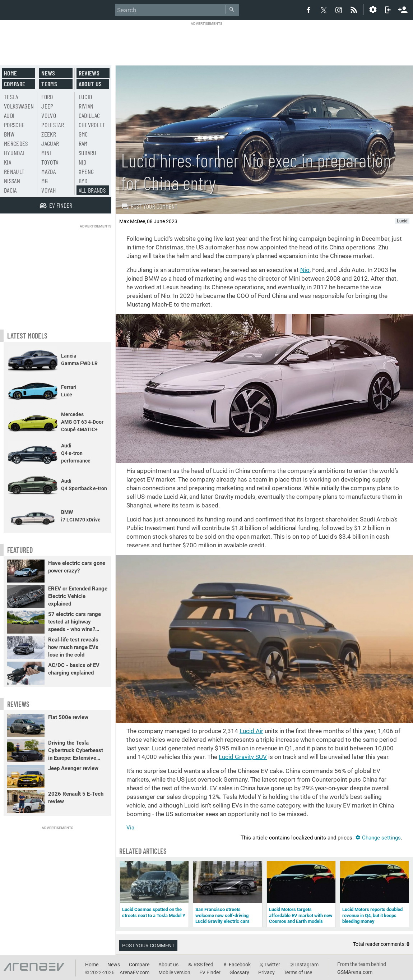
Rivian (86, 106)
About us (90, 84)
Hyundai (14, 153)
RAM (83, 143)
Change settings (378, 838)
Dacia (10, 190)
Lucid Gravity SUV (243, 757)
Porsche (14, 125)
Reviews (89, 73)
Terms (49, 84)
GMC (83, 134)
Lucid (85, 97)
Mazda (48, 171)
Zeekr (49, 134)
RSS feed (203, 965)
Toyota (50, 162)
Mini (46, 153)
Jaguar (50, 143)
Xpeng (86, 171)
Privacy (266, 972)
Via (130, 828)
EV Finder (210, 972)
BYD (83, 181)
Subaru (88, 153)
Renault (14, 171)
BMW (9, 134)
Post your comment (150, 206)
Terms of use (298, 972)
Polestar (53, 125)
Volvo (49, 115)
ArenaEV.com (134, 972)
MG (45, 181)
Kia (8, 162)
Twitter (272, 965)
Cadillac (89, 115)
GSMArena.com (355, 972)
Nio (305, 270)
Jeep (47, 106)
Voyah (49, 190)
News (48, 73)
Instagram (307, 965)
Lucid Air (251, 731)
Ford (47, 97)
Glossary (239, 972)
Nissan (12, 181)
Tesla (11, 97)
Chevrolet (92, 125)
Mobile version (174, 972)
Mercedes (16, 143)
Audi (9, 115)
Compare (15, 84)
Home (10, 73)
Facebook (240, 965)
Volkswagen (19, 106)
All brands (92, 190)
